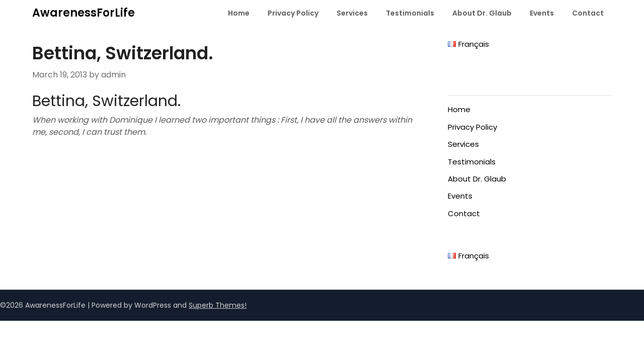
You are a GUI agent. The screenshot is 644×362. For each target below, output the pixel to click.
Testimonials (410, 13)
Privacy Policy (293, 13)
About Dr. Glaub (482, 13)
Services (352, 13)
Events (542, 13)
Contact (588, 13)
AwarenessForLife (84, 13)
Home (239, 13)
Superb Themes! (218, 305)
